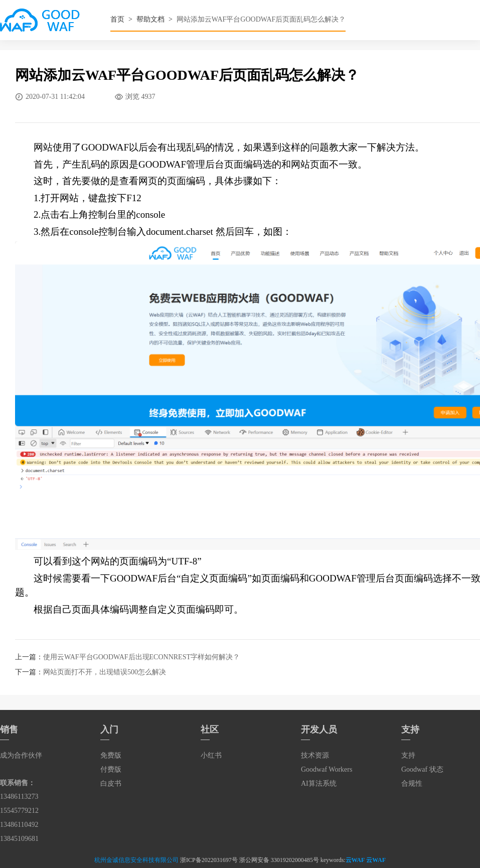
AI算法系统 (319, 783)
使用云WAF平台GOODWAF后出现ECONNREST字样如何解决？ (141, 657)
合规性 (412, 783)
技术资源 (315, 755)
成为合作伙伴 (21, 755)
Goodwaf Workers (327, 769)
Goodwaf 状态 (422, 769)
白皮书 (111, 783)
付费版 (111, 769)
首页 (117, 19)
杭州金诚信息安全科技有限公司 (136, 860)
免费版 (111, 755)
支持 (408, 755)
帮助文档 (150, 19)
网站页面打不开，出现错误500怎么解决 (105, 672)
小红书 (211, 755)
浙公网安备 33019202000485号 (279, 860)
